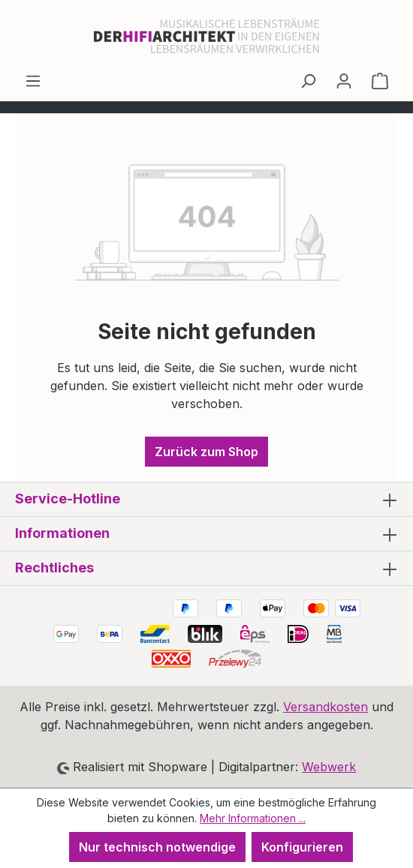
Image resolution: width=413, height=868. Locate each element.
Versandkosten (326, 707)
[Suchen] (308, 80)
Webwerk (329, 767)
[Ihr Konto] (344, 80)
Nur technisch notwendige (157, 847)
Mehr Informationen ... (253, 818)
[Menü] (33, 80)
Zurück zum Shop (206, 452)
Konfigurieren (302, 847)
